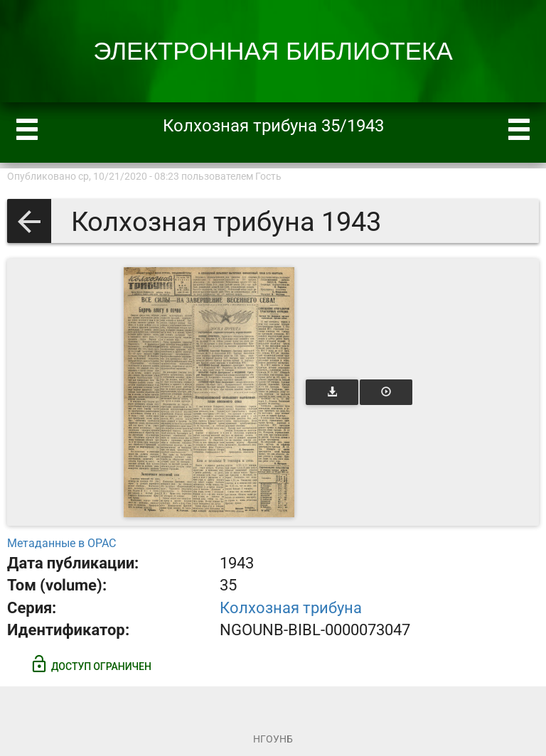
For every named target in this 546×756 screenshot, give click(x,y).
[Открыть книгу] (209, 392)
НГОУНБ (273, 739)
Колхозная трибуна (291, 608)
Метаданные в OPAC (61, 543)
